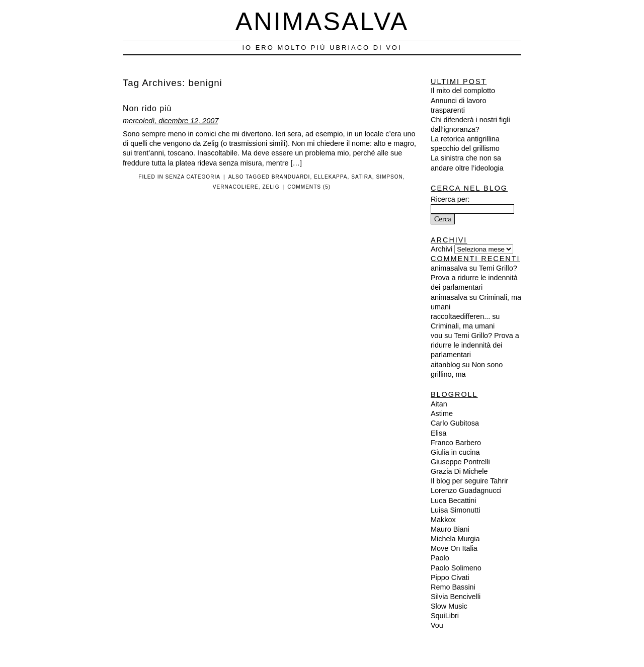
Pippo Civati (450, 577)
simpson (389, 177)
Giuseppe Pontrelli (460, 462)
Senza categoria (193, 177)
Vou (437, 625)
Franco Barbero (456, 443)
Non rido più (147, 108)
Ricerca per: (450, 199)
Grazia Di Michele (459, 471)
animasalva (449, 268)
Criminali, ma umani (463, 326)
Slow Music (449, 606)
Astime (442, 413)
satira (362, 177)
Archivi (441, 249)
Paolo (440, 558)
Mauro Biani (450, 529)
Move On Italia (454, 548)
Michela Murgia (455, 539)
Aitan (439, 404)
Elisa (438, 433)
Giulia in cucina (455, 452)
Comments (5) (309, 187)
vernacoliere (236, 187)
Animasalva (322, 21)
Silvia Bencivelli (456, 597)
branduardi (291, 177)
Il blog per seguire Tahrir (469, 481)
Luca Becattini (453, 501)
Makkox (443, 520)
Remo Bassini (453, 587)
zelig (271, 187)
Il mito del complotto (463, 91)
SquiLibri (445, 616)
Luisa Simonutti (455, 510)
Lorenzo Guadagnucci (466, 490)
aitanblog (445, 365)
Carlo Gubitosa (455, 423)
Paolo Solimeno (456, 568)
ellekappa (331, 177)
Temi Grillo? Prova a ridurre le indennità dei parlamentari (474, 278)
